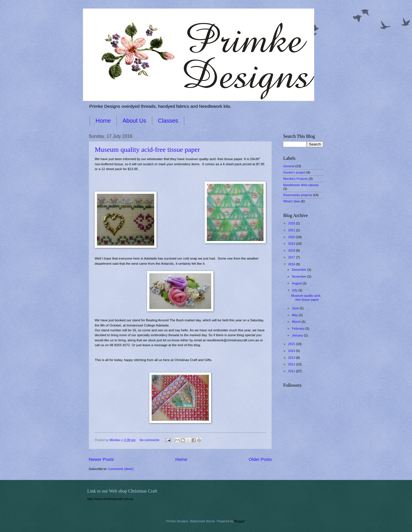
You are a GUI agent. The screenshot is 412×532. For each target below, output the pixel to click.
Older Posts (260, 459)
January (298, 335)
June (296, 308)
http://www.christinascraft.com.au (110, 499)
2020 (292, 237)
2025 (292, 223)
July (295, 290)
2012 (292, 364)
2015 (292, 344)
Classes (168, 121)
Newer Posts (101, 459)
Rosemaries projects (298, 195)
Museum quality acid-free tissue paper (147, 150)
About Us (134, 121)
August (297, 283)
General (289, 166)
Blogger (240, 521)
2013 (292, 358)
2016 (292, 264)
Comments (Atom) (121, 469)
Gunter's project (294, 172)
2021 (292, 230)
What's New (292, 201)
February (299, 328)
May (295, 315)
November (300, 276)
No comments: (150, 440)
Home (103, 121)
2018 (292, 250)
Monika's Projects (296, 179)
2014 (292, 351)
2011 (292, 371)
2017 (292, 257)
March (297, 322)
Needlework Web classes (301, 185)
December (300, 270)
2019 (292, 244)
